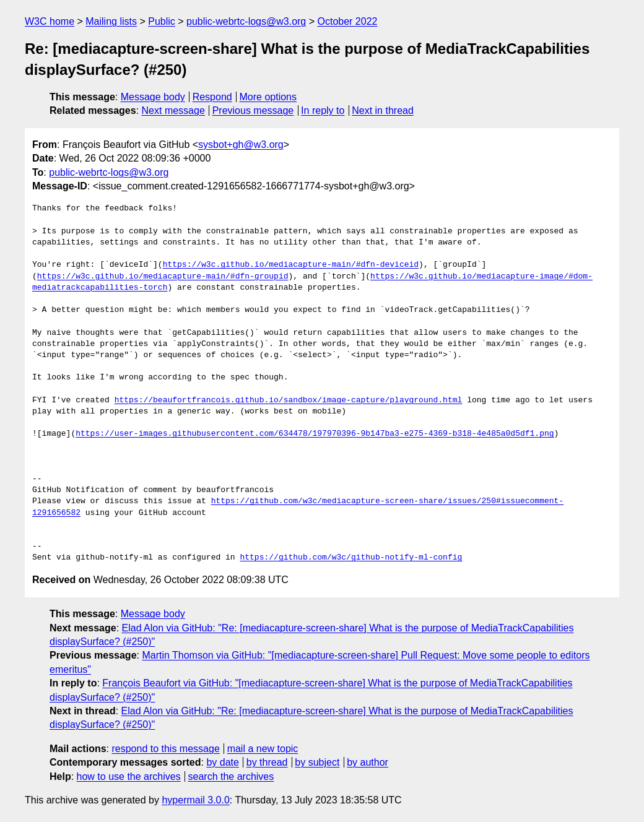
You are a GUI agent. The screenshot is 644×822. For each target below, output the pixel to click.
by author (368, 762)
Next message (173, 110)
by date (222, 762)
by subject (317, 762)
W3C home (50, 21)
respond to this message (165, 749)
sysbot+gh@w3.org (241, 145)
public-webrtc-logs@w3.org (246, 21)
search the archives (231, 777)
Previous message (253, 110)
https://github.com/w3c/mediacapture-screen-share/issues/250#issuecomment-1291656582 (411, 501)
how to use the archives (129, 777)
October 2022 (348, 21)
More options (268, 97)
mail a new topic (263, 749)
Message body (153, 97)
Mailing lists (111, 21)
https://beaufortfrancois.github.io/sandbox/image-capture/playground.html (289, 400)
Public (162, 21)
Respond (212, 97)
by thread (267, 762)
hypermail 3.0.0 (195, 800)
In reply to (323, 110)
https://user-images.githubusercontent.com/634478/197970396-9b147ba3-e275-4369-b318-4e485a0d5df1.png (315, 434)
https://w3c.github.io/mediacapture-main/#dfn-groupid (163, 277)
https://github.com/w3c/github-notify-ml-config (351, 558)
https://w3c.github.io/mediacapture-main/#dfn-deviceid (291, 265)
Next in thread (383, 110)
